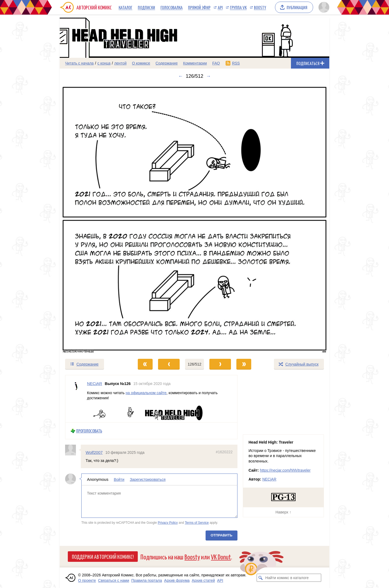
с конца (104, 63)
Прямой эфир (199, 7)
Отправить (222, 535)
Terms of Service (197, 522)
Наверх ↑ (283, 512)
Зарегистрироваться (147, 479)
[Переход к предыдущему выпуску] (93, 219)
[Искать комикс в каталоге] (261, 578)
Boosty (260, 7)
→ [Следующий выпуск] (209, 76)
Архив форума (177, 580)
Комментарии (195, 63)
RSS (236, 63)
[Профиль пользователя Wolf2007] (73, 450)
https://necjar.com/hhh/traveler (285, 470)
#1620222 (224, 452)
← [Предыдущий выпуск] (180, 76)
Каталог (125, 7)
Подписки (146, 7)
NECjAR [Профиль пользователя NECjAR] (95, 383)
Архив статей (203, 580)
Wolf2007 (94, 452)
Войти (119, 479)
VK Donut (221, 557)
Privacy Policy (168, 522)
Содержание (167, 63)
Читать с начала (79, 63)
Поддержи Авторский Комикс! (103, 556)
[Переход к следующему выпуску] (194, 219)
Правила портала (147, 580)
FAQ (216, 63)
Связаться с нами (114, 580)
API (220, 7)
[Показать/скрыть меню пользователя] (323, 7)
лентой (120, 63)
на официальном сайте (146, 393)
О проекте (87, 580)
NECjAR (269, 479)
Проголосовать (89, 431)
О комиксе (141, 63)
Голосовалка (172, 7)
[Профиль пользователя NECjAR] (76, 399)
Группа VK (238, 7)
